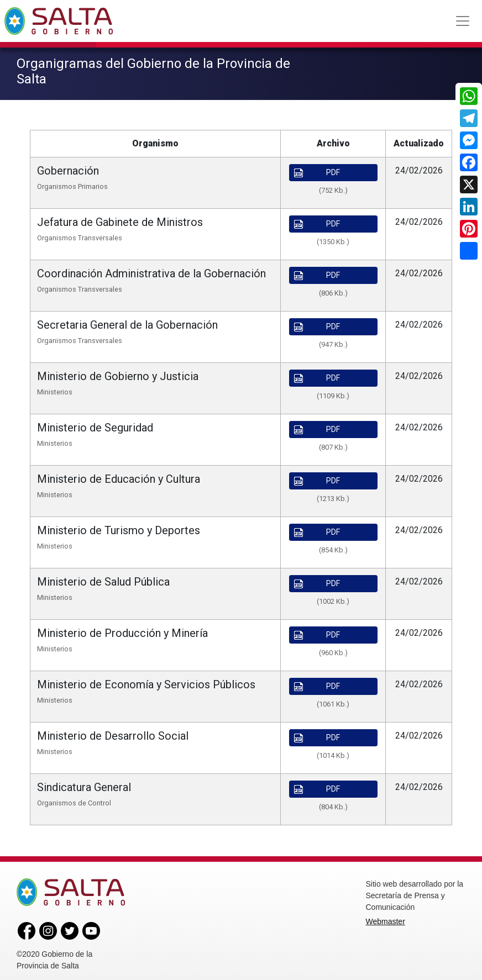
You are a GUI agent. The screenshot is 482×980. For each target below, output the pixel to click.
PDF (317, 169)
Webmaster (386, 918)
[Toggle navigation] (463, 21)
